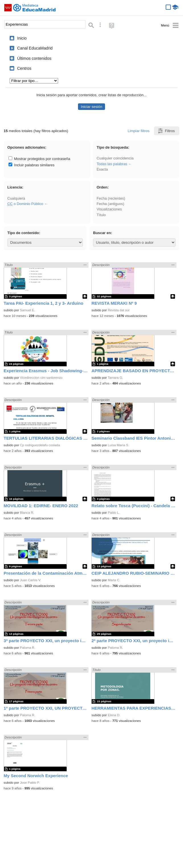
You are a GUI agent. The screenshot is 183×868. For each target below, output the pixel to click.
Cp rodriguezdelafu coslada (40, 445)
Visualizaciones (109, 209)
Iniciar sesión (91, 107)
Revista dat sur (119, 310)
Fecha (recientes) (111, 198)
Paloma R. (28, 648)
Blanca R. (27, 513)
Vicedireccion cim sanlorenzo (41, 378)
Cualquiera (16, 198)
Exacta (102, 169)
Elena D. (114, 715)
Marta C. (114, 580)
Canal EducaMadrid (35, 48)
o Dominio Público (25, 204)
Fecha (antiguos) (110, 204)
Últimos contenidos (34, 58)
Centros (24, 68)
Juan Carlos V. (31, 580)
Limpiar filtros (138, 131)
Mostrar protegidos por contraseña (39, 159)
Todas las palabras (112, 164)
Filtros (166, 131)
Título (101, 215)
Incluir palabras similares (32, 165)
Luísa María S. (119, 445)
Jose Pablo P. (30, 783)
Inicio (22, 38)
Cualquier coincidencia (115, 158)
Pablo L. (114, 513)
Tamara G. (115, 378)
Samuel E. (27, 310)
